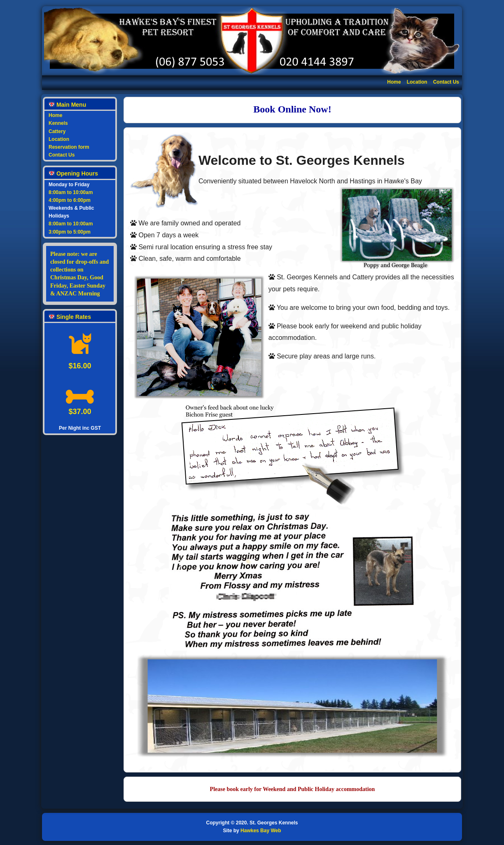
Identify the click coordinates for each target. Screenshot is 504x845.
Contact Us (446, 82)
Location (417, 82)
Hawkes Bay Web (261, 831)
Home (394, 82)
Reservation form (69, 147)
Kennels (58, 123)
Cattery (57, 131)
